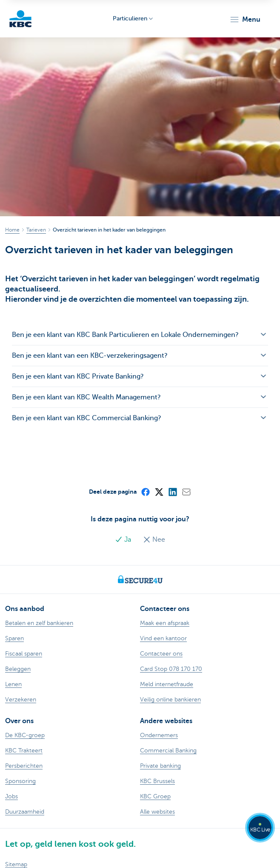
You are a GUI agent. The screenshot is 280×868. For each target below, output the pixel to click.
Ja (124, 540)
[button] (245, 20)
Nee (154, 540)
